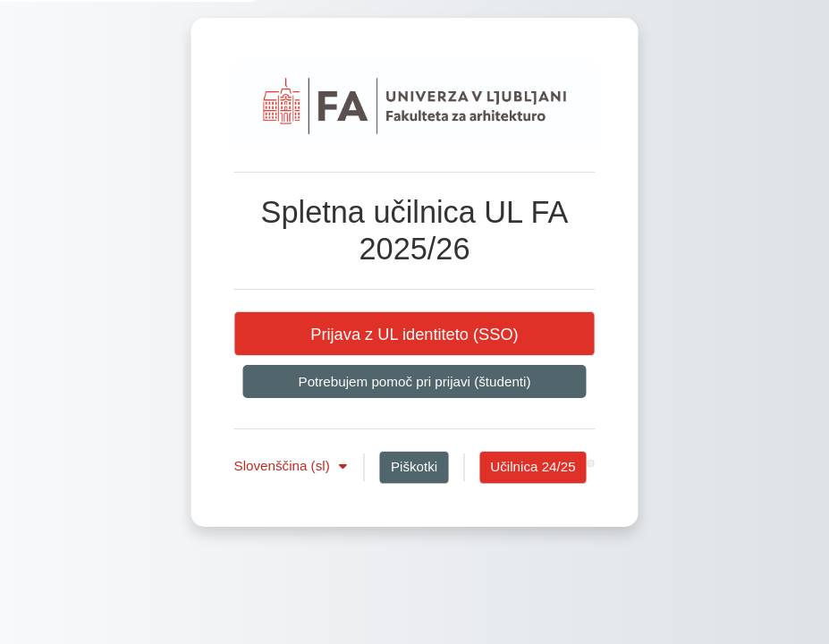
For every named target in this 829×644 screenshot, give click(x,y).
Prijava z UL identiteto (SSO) (414, 334)
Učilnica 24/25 (533, 466)
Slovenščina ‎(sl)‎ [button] (284, 466)
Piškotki (414, 466)
